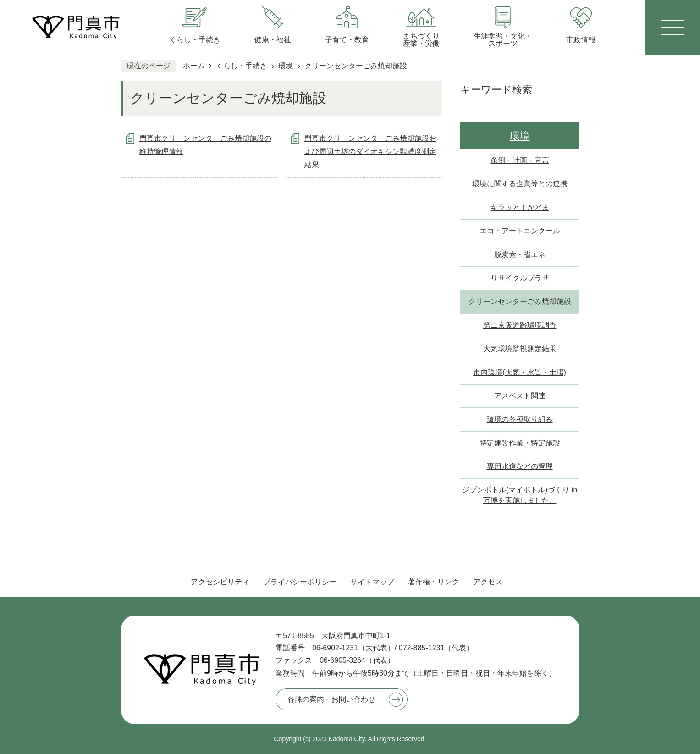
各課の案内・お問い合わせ (331, 699)
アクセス (488, 582)
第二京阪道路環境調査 (520, 325)
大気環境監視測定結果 (520, 349)
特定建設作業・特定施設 (520, 443)
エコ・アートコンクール (520, 231)
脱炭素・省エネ (520, 255)
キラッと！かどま (520, 207)
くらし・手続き (242, 66)
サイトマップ (372, 582)
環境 (286, 66)
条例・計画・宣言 (520, 160)
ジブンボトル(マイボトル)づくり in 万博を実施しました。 (520, 495)
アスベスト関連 (520, 396)
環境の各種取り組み (520, 419)
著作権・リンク (434, 582)
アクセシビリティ (220, 582)
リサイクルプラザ (520, 278)
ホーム (194, 66)
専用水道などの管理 (520, 466)
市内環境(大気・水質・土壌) (520, 372)
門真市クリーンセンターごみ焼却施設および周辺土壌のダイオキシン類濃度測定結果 (370, 151)
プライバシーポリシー (300, 582)
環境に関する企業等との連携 (520, 184)
